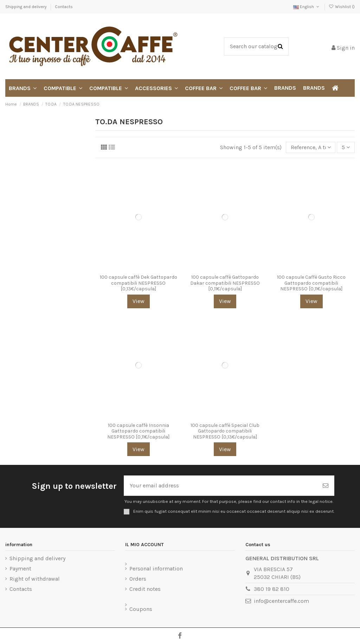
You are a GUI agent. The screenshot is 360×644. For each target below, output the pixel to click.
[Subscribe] (326, 486)
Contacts (64, 7)
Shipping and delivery (27, 7)
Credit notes (145, 589)
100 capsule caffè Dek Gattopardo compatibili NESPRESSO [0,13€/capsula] (139, 283)
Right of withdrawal (35, 579)
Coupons (141, 609)
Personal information (156, 569)
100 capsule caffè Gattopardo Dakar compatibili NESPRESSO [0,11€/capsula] (225, 283)
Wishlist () (342, 7)
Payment (20, 569)
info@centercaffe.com (281, 601)
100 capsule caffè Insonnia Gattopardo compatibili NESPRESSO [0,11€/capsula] (138, 431)
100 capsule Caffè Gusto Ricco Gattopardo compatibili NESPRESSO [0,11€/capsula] (311, 283)
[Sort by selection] (311, 147)
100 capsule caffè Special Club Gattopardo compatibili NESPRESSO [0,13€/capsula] (225, 431)
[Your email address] (221, 486)
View (139, 301)
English (307, 7)
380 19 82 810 (272, 589)
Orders (138, 579)
